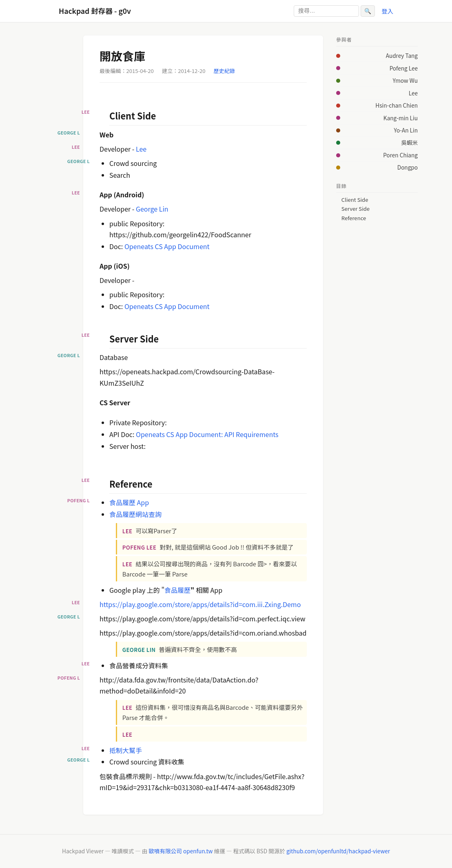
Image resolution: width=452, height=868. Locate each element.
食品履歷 (177, 590)
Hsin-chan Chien (397, 105)
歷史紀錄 (224, 71)
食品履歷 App (129, 502)
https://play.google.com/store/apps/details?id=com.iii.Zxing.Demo (200, 604)
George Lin (152, 209)
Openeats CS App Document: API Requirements (207, 434)
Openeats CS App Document (167, 246)
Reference (354, 218)
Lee (141, 149)
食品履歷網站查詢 (135, 514)
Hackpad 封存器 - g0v (95, 11)
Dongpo (408, 167)
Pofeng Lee (404, 68)
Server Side (356, 209)
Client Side (355, 200)
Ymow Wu (405, 80)
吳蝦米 (409, 142)
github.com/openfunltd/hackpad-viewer (338, 851)
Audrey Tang (402, 55)
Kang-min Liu (401, 118)
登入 (387, 11)
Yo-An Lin (406, 130)
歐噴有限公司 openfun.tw (181, 851)
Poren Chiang (400, 155)
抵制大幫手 (126, 750)
